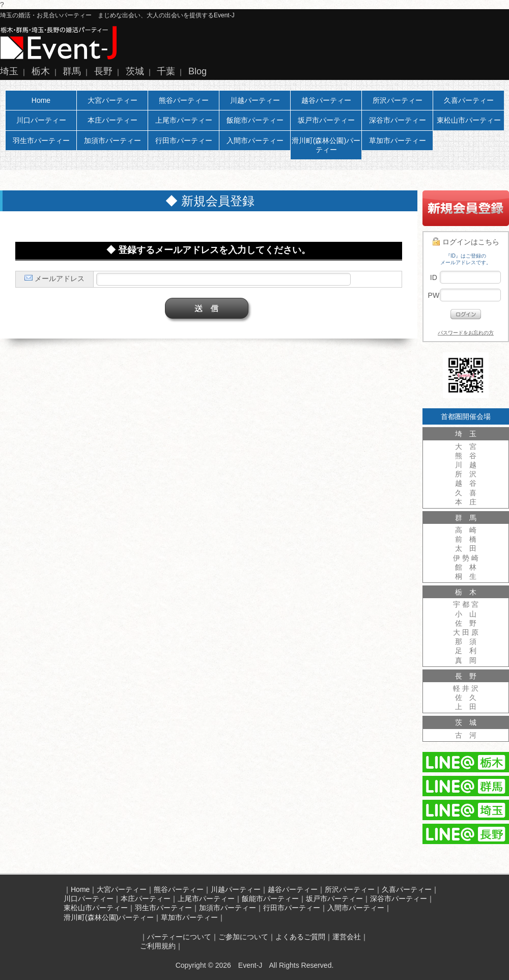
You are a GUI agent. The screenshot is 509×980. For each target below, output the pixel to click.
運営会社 (347, 937)
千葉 (166, 71)
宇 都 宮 (466, 604)
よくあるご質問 (300, 937)
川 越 (466, 465)
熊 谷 (466, 456)
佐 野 (466, 623)
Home (41, 100)
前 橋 (466, 539)
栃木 (41, 71)
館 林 (466, 567)
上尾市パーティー (184, 120)
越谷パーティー (326, 100)
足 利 (466, 651)
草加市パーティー (398, 141)
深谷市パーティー (398, 120)
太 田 (466, 548)
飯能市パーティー (255, 120)
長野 (103, 71)
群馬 (72, 71)
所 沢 (466, 474)
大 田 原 (466, 632)
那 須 (466, 641)
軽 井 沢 (466, 688)
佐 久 (466, 697)
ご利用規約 (158, 946)
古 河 (466, 735)
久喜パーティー (469, 100)
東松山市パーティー (469, 120)
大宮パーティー (112, 100)
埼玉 (9, 71)
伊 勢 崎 (466, 558)
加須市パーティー (112, 141)
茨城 (135, 71)
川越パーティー (255, 100)
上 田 (466, 707)
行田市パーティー (184, 141)
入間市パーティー (255, 141)
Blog (197, 71)
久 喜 (466, 493)
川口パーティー (41, 120)
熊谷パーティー (184, 100)
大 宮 (466, 446)
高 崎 (466, 530)
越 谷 (466, 483)
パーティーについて (179, 937)
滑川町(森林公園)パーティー (326, 145)
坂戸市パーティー (326, 120)
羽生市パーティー (41, 141)
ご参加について (243, 937)
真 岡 (466, 660)
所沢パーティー (398, 100)
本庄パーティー (112, 120)
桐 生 (466, 576)
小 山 (466, 614)
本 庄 (466, 502)
